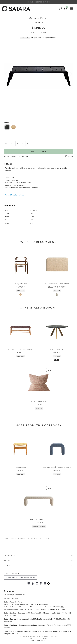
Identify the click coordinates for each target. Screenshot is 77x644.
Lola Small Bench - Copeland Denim (57, 467)
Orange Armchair (21, 284)
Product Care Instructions (14, 195)
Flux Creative (42, 639)
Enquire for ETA (39, 526)
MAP (62, 607)
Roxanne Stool (21, 467)
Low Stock (25, 38)
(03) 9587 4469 (13, 598)
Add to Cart (38, 151)
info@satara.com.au (17, 595)
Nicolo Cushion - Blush (39, 402)
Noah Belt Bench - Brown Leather (21, 349)
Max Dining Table (57, 349)
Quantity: (8, 144)
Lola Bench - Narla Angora (39, 519)
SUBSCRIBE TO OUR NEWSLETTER (21, 578)
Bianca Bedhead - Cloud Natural (57, 284)
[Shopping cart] (66, 9)
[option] (38, 76)
